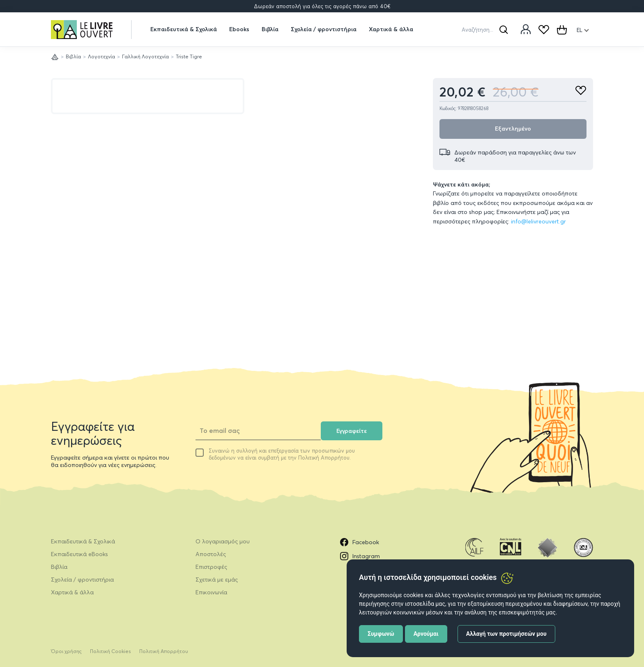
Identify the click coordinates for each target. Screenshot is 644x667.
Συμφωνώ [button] (381, 634)
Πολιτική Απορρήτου (164, 651)
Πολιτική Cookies (110, 651)
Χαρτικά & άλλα (391, 29)
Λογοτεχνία (101, 56)
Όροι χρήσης (66, 651)
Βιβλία (270, 29)
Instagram (360, 556)
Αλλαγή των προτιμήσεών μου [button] (506, 634)
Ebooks (239, 29)
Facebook (360, 542)
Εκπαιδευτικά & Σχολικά (184, 29)
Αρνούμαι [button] (426, 634)
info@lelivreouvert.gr (538, 221)
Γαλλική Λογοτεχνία (145, 56)
